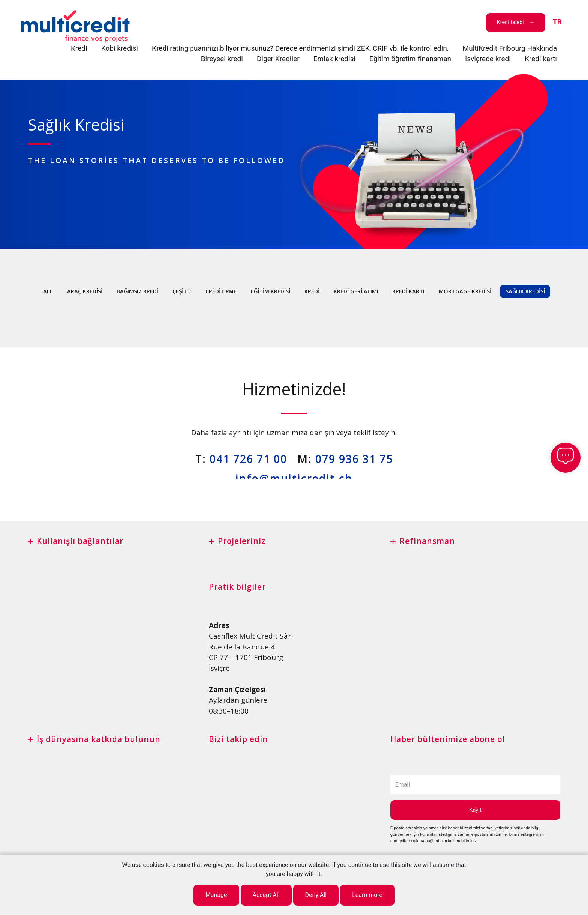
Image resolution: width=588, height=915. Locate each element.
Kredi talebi (510, 22)
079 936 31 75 (354, 459)
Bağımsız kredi (137, 291)
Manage (216, 895)
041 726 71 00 (248, 459)
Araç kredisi (85, 291)
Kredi (79, 48)
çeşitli (182, 291)
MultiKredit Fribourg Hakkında (510, 48)
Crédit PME (221, 291)
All (48, 291)
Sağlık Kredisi (525, 291)
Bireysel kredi (222, 59)
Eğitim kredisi (271, 291)
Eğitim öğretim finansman (410, 59)
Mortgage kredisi (465, 291)
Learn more (367, 895)
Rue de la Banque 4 (242, 647)
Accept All (266, 895)
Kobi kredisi (120, 48)
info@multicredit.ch (294, 478)
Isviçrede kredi (488, 59)
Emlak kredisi (335, 59)
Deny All (316, 895)
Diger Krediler (278, 59)
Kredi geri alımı (356, 291)
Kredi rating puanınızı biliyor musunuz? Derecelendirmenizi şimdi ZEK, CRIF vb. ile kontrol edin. (300, 48)
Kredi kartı (541, 59)
